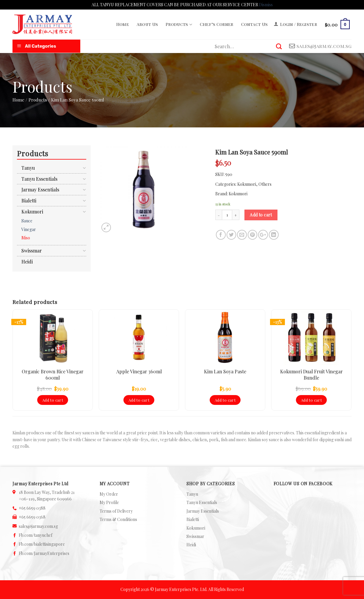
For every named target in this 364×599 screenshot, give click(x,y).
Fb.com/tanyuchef (36, 535)
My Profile (109, 502)
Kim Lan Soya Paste (225, 372)
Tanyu (28, 168)
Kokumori (247, 184)
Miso (26, 238)
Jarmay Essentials (40, 189)
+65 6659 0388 (32, 508)
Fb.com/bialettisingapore (42, 544)
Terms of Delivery (116, 511)
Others (265, 184)
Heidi (27, 262)
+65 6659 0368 (32, 517)
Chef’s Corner (217, 24)
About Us (147, 24)
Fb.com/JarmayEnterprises (44, 553)
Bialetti (29, 201)
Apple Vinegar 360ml (139, 372)
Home (123, 24)
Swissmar (32, 251)
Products (179, 24)
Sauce (27, 221)
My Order (109, 494)
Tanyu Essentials (39, 179)
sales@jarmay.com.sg (38, 526)
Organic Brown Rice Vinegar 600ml (53, 375)
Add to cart (261, 215)
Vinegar (29, 229)
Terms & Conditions (118, 519)
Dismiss (266, 5)
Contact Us (255, 24)
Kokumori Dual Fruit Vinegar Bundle (312, 375)
